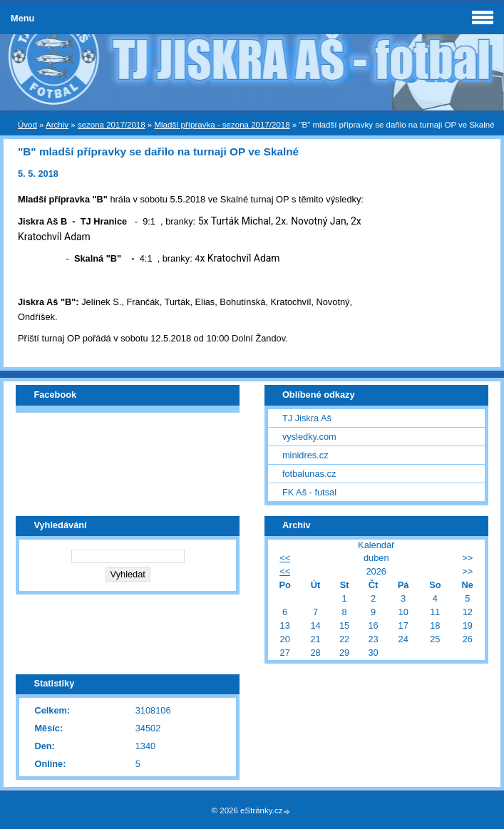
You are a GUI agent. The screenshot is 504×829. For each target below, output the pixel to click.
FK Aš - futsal (309, 492)
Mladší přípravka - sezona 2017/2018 (222, 125)
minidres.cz (305, 455)
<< (285, 558)
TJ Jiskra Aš (307, 418)
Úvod (27, 125)
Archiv (57, 125)
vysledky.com (309, 437)
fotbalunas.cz (309, 474)
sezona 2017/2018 (112, 125)
